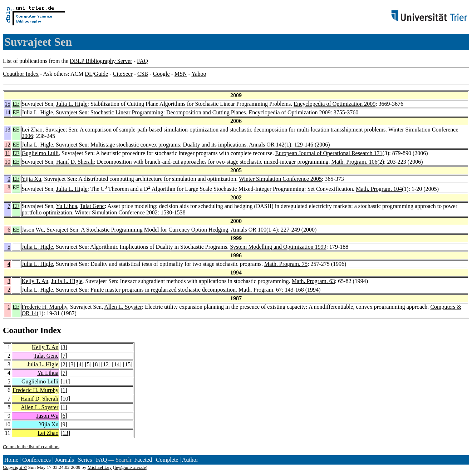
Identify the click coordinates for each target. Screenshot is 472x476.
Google (161, 74)
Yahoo (199, 74)
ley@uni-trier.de (130, 467)
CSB (143, 74)
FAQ (142, 61)
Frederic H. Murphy (45, 307)
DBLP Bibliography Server (101, 61)
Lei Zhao (32, 130)
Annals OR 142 (267, 145)
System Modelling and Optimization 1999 (278, 247)
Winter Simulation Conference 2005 (280, 179)
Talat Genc (92, 206)
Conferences (36, 460)
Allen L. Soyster (123, 307)
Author (190, 460)
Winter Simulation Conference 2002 (116, 212)
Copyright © (15, 467)
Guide (101, 74)
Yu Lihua (66, 206)
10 (8, 162)
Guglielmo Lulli (40, 153)
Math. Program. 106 (355, 162)
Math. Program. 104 (379, 189)
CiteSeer (123, 74)
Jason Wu (33, 230)
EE (16, 104)
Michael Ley (100, 467)
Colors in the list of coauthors (31, 447)
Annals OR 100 (249, 230)
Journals (64, 460)
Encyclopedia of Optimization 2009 (335, 104)
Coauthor (20, 330)
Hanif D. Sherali (75, 162)
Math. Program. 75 (286, 264)
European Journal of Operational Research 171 (329, 153)
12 (8, 145)
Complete (167, 460)
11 (8, 153)
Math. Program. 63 (313, 281)
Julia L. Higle (72, 104)
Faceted (143, 460)
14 (8, 112)
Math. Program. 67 (260, 290)
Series (85, 460)
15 (8, 104)
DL (88, 74)
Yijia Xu (32, 179)
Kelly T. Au (35, 281)
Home (11, 460)
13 (8, 130)
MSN (181, 74)
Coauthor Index (21, 74)
